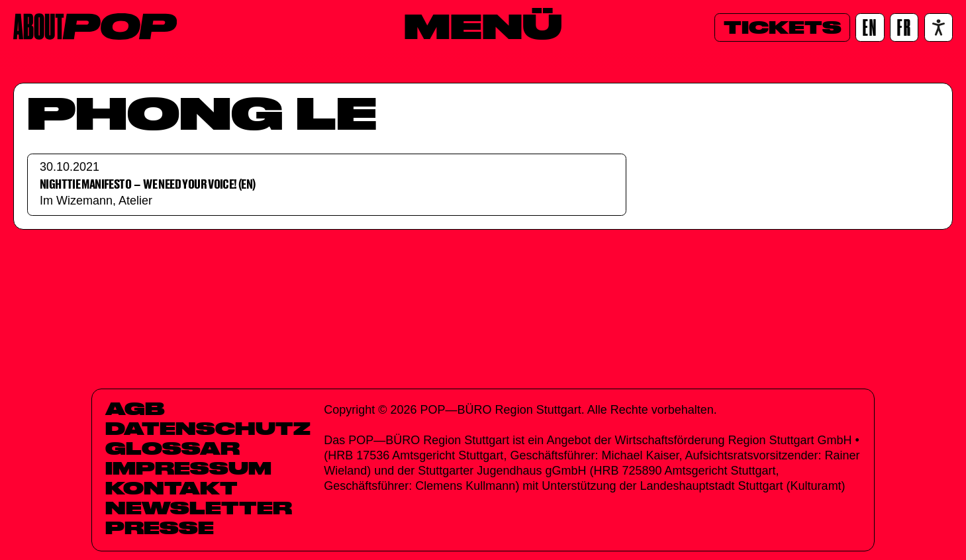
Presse (160, 528)
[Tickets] (782, 27)
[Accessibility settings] (939, 27)
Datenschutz (208, 428)
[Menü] (483, 26)
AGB (135, 408)
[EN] (870, 27)
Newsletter (199, 508)
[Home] (95, 26)
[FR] (904, 27)
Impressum (188, 468)
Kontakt (171, 488)
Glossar (172, 448)
